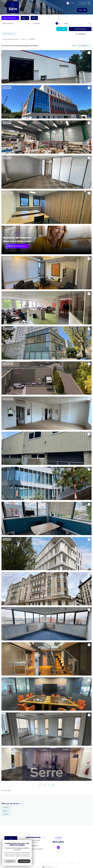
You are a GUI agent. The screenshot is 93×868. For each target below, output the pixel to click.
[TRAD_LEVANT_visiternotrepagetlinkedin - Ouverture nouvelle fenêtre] (58, 847)
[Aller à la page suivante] (53, 785)
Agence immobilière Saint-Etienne (11, 39)
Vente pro (24, 39)
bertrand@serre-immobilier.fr (35, 849)
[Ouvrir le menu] (82, 10)
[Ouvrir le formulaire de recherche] (62, 29)
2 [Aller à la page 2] (49, 785)
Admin (63, 863)
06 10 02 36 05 (32, 846)
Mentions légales (54, 863)
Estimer (34, 18)
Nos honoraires (32, 863)
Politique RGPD (71, 863)
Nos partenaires (42, 863)
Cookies (80, 863)
